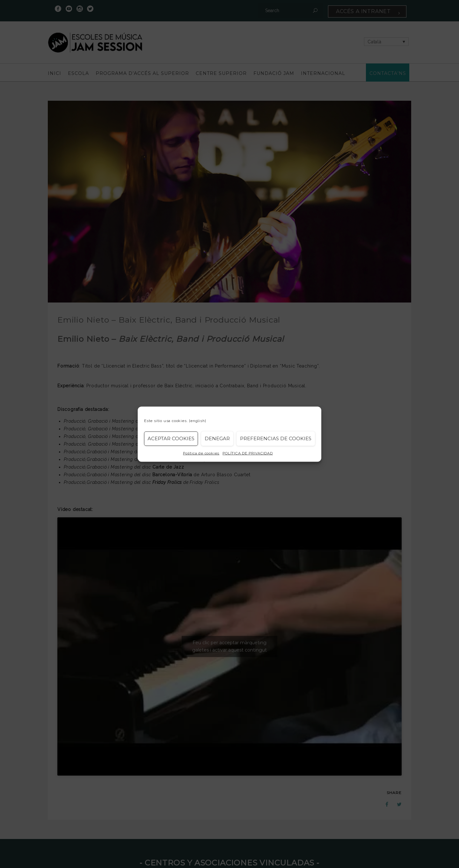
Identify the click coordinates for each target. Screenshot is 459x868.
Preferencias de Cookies (276, 438)
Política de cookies (201, 453)
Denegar (217, 438)
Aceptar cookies (171, 438)
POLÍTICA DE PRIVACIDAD (248, 453)
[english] (197, 420)
